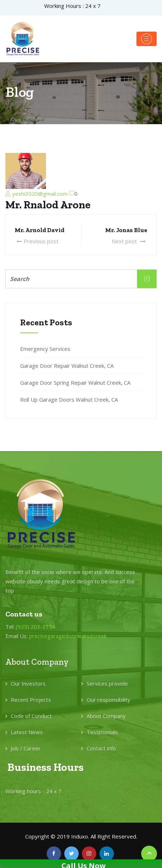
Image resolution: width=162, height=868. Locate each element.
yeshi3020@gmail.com (40, 194)
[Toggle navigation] (147, 39)
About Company (106, 716)
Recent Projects (31, 700)
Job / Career (26, 748)
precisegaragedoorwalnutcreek (68, 636)
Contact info (101, 748)
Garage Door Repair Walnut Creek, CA (67, 366)
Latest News (27, 732)
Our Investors (28, 683)
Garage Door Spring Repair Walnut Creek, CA (75, 383)
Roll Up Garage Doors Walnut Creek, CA (69, 399)
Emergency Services (45, 349)
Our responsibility (108, 700)
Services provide (107, 683)
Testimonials (102, 732)
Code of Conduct (31, 716)
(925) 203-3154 (36, 627)
